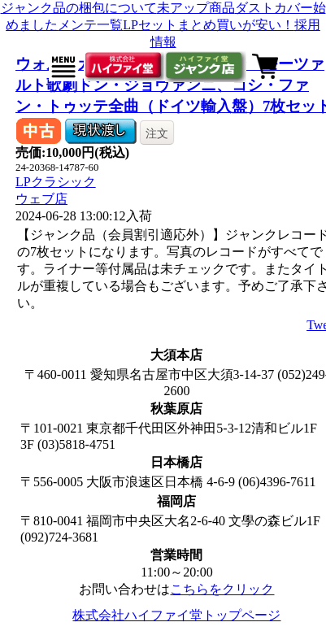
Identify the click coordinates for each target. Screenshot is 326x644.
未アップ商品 (196, 8)
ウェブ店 (41, 199)
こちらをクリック (222, 589)
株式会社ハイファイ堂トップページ (176, 615)
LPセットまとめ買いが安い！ (209, 25)
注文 (157, 133)
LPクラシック (56, 182)
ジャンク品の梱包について (79, 8)
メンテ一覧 (90, 25)
